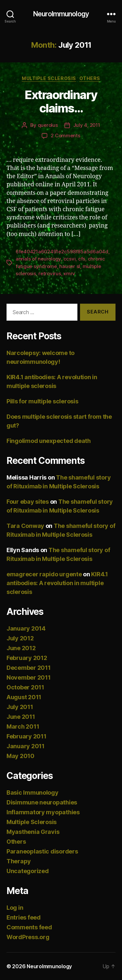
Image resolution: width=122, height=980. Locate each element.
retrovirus (50, 273)
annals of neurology (38, 259)
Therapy (19, 861)
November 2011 (29, 677)
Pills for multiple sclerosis (42, 401)
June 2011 (21, 717)
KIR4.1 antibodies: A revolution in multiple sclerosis (57, 583)
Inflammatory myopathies (43, 812)
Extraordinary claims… (61, 101)
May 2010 (20, 756)
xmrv (69, 273)
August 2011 (24, 697)
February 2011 (27, 736)
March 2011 (23, 727)
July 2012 (20, 638)
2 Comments (65, 135)
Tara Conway (25, 526)
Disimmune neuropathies (42, 802)
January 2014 (26, 628)
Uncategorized (28, 871)
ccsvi (70, 259)
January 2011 (26, 746)
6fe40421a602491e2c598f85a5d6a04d (62, 252)
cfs (82, 259)
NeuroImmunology (61, 14)
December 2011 (29, 668)
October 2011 (25, 687)
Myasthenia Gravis (33, 832)
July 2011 (20, 707)
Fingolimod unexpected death (49, 441)
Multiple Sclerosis (49, 78)
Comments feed (29, 927)
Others (90, 78)
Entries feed (24, 917)
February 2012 (27, 658)
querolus (48, 125)
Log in (15, 908)
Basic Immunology (33, 793)
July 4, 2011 (87, 125)
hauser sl (70, 266)
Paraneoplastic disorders (42, 851)
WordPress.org (28, 937)
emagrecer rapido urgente (44, 574)
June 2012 (21, 648)
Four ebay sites (28, 502)
